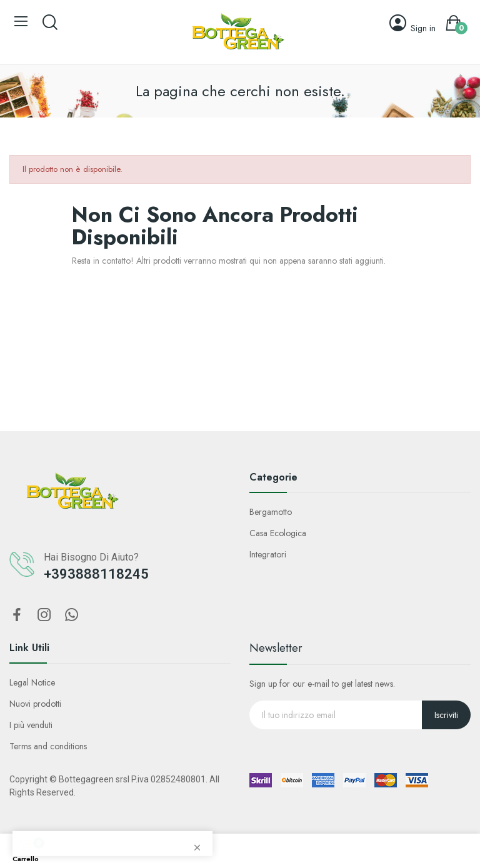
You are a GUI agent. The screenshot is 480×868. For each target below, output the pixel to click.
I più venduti (31, 725)
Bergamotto (271, 512)
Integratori (268, 554)
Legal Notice (32, 682)
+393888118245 (96, 574)
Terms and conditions (48, 746)
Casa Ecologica (278, 533)
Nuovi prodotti (35, 704)
